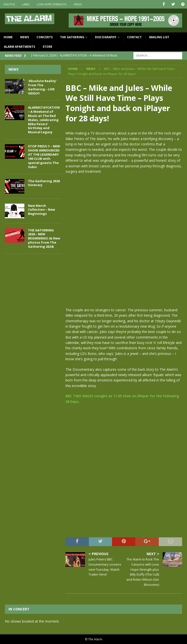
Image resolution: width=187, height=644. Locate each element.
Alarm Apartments (19, 47)
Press (78, 4)
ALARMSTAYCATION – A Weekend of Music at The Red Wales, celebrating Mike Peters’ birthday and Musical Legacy (44, 120)
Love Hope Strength (52, 4)
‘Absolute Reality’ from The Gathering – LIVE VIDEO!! (42, 87)
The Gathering (72, 37)
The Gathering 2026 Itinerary (44, 183)
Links (26, 4)
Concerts (45, 37)
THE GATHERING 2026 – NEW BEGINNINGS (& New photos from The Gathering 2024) (44, 238)
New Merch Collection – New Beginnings (42, 209)
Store (47, 47)
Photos (9, 4)
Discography (106, 37)
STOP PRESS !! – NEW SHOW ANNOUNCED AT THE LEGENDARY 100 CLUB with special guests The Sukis (44, 156)
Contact (134, 37)
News (25, 37)
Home (8, 37)
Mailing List (159, 37)
